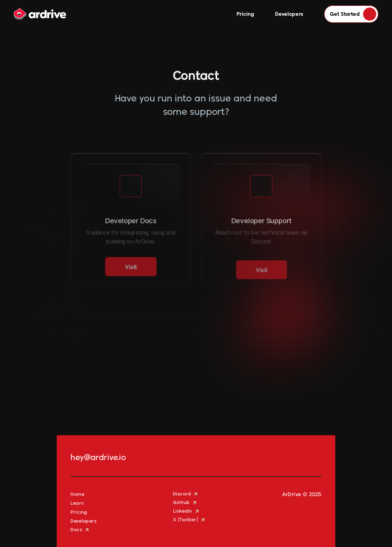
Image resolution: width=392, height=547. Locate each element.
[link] (131, 274)
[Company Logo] (40, 14)
